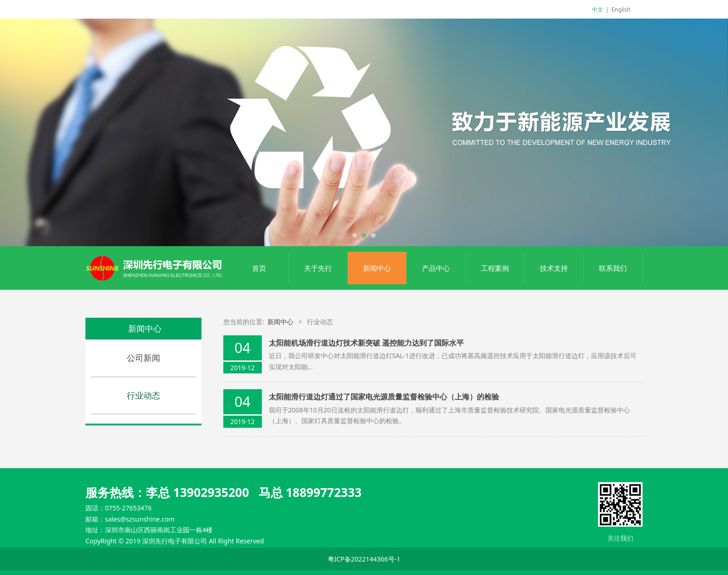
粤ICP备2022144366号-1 (364, 559)
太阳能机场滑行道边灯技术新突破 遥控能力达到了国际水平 (366, 343)
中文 (598, 10)
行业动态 (143, 395)
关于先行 (318, 268)
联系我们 (613, 268)
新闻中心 (377, 268)
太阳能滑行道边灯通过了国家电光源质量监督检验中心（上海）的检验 (384, 397)
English (621, 10)
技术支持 (554, 268)
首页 (259, 268)
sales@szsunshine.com (140, 519)
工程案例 (495, 268)
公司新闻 (143, 358)
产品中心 (436, 268)
